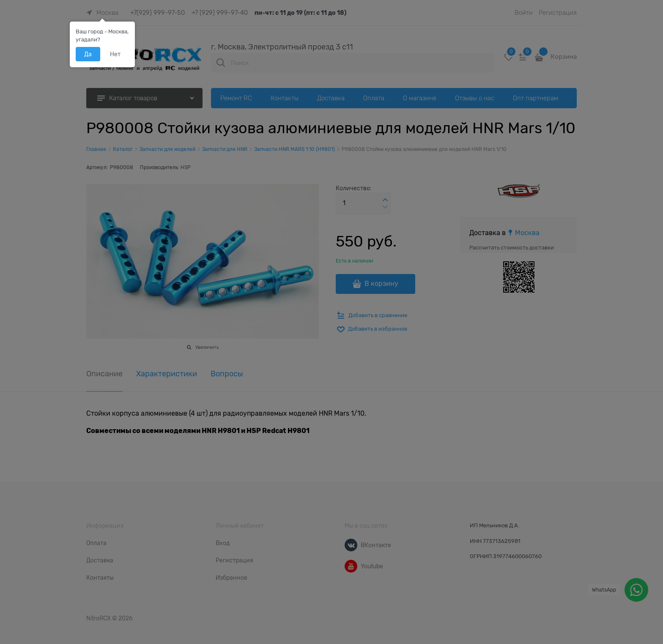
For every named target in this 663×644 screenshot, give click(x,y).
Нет (115, 54)
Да (88, 54)
